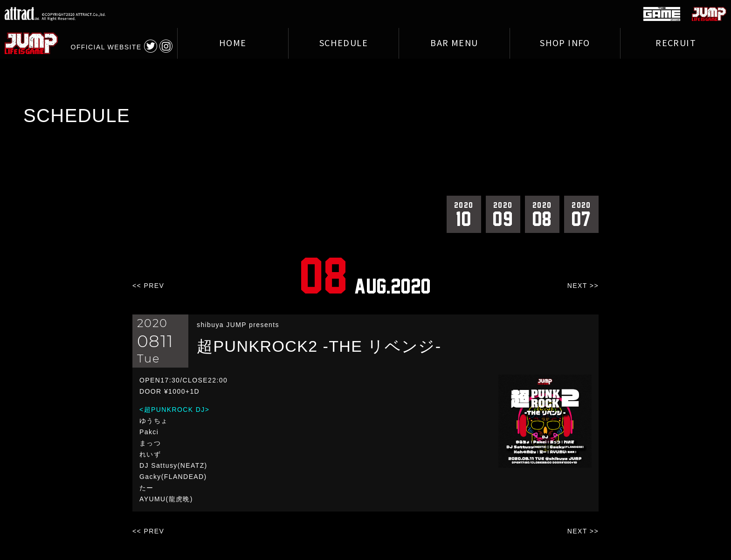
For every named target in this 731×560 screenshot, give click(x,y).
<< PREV (148, 286)
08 (542, 214)
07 (581, 214)
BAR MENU (454, 43)
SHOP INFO (565, 43)
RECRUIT (676, 43)
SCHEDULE (344, 43)
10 (464, 214)
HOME (233, 43)
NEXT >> (583, 286)
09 (503, 214)
